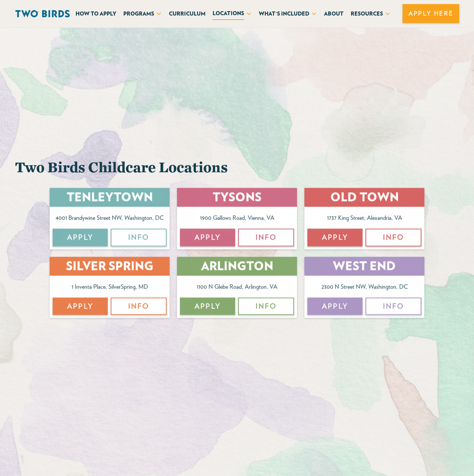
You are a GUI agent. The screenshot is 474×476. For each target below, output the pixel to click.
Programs (139, 14)
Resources (367, 14)
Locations (228, 13)
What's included (284, 14)
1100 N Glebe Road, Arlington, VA (237, 288)
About (334, 14)
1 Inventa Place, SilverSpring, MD (110, 288)
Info (139, 239)
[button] (143, 14)
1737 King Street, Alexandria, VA (365, 219)
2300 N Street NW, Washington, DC (365, 288)
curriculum (187, 14)
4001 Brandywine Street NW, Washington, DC (110, 219)
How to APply (96, 14)
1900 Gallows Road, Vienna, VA (237, 219)
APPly (80, 239)
